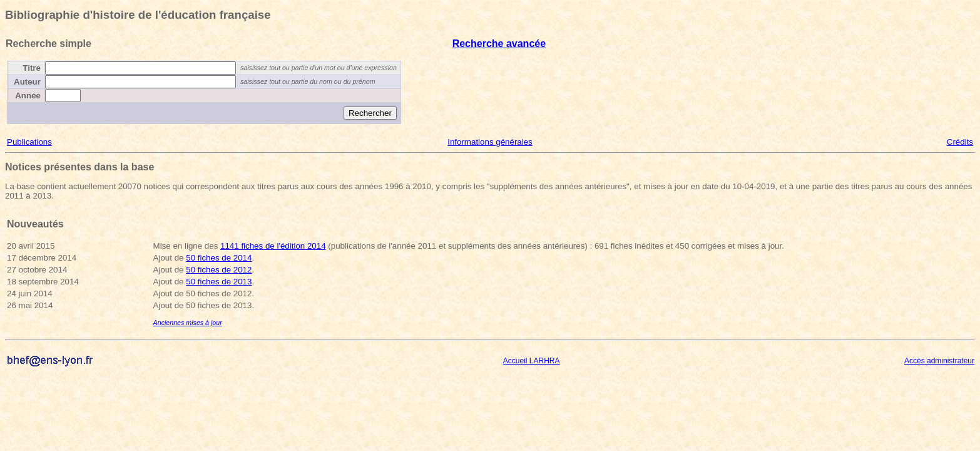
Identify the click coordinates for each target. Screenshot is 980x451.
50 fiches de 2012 (219, 270)
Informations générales (490, 142)
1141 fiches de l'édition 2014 (273, 246)
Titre (32, 68)
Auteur (27, 82)
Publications (29, 142)
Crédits (960, 142)
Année (28, 96)
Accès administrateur (939, 361)
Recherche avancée (499, 44)
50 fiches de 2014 (219, 258)
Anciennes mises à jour (188, 323)
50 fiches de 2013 (219, 282)
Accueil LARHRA (532, 361)
